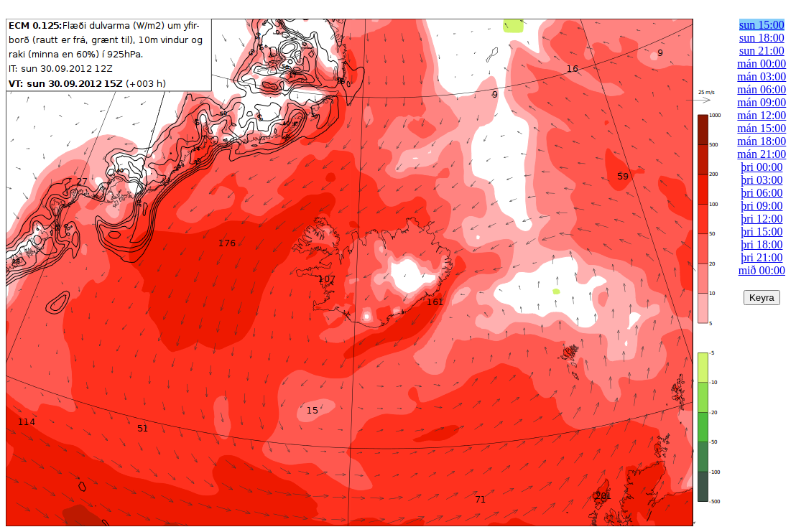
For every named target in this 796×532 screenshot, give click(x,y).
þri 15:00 (762, 232)
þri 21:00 (762, 257)
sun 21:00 (762, 51)
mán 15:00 (762, 128)
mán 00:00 (762, 64)
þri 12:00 (762, 219)
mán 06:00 (762, 89)
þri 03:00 (762, 180)
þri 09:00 (762, 206)
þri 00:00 (762, 167)
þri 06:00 (762, 193)
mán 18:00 (762, 141)
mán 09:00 (762, 102)
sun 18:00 (762, 38)
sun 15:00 (762, 25)
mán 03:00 (762, 76)
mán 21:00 (762, 154)
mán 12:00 (762, 115)
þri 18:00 (762, 244)
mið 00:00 (762, 270)
